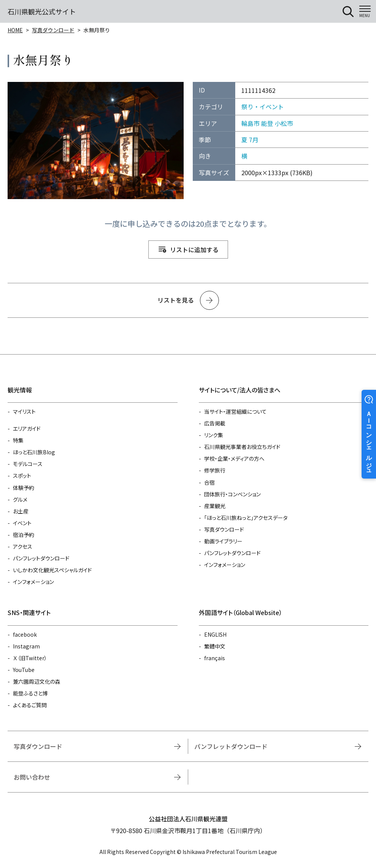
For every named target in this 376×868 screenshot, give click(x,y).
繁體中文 (215, 646)
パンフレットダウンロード (41, 558)
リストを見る (176, 300)
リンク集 (214, 435)
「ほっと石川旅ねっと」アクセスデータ (246, 518)
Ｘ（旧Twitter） (30, 658)
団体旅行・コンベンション (232, 494)
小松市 (284, 123)
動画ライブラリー (223, 541)
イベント (22, 523)
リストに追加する (194, 250)
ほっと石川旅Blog (34, 452)
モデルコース (28, 464)
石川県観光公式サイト (42, 11)
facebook (25, 634)
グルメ (20, 499)
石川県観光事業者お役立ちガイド (242, 447)
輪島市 (250, 123)
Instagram (26, 646)
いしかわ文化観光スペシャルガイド (52, 570)
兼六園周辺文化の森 (37, 681)
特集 (18, 440)
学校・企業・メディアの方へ (234, 458)
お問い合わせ (32, 777)
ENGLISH (215, 634)
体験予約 (24, 488)
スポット (22, 476)
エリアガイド (27, 429)
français (215, 658)
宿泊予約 (24, 535)
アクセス (23, 546)
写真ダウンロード (53, 30)
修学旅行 (215, 470)
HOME (15, 30)
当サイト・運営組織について (235, 411)
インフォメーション (33, 582)
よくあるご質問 (30, 705)
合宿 (209, 482)
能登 (267, 123)
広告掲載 (215, 423)
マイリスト (24, 411)
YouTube (24, 670)
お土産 (21, 511)
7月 (254, 140)
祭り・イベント (263, 107)
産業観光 (215, 506)
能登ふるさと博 (30, 693)
